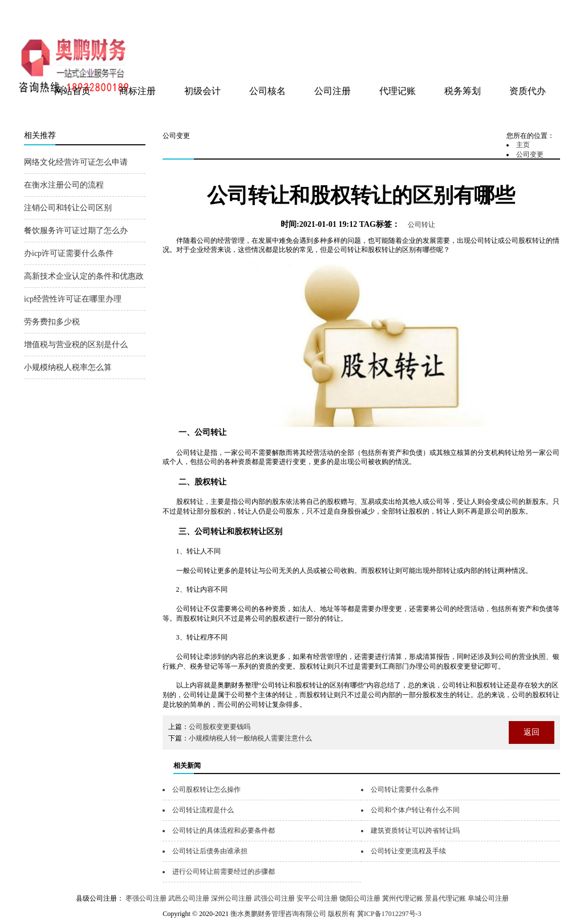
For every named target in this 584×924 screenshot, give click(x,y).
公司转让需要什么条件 (405, 789)
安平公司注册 (317, 898)
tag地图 (520, 13)
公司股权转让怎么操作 (206, 789)
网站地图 (545, 13)
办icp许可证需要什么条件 (69, 253)
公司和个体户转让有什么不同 (415, 810)
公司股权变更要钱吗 (220, 727)
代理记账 (398, 91)
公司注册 (332, 91)
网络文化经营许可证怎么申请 (76, 162)
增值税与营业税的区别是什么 (76, 345)
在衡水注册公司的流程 (64, 185)
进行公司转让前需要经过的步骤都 (224, 872)
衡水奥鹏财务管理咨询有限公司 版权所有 (293, 914)
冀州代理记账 (403, 898)
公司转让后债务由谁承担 (210, 851)
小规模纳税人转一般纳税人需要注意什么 (250, 738)
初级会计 (202, 91)
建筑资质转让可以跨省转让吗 (415, 831)
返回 (532, 732)
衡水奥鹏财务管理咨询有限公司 (159, 17)
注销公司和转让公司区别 (68, 208)
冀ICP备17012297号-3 (389, 914)
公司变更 (530, 154)
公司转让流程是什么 (203, 810)
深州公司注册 (232, 898)
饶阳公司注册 (360, 898)
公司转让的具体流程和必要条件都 (224, 831)
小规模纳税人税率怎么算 (68, 367)
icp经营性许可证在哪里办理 (73, 299)
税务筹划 (463, 91)
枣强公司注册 (146, 898)
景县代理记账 (445, 898)
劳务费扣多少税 (52, 322)
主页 (523, 145)
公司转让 (421, 225)
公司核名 (267, 91)
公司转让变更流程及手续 (408, 851)
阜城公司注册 (488, 898)
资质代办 (528, 91)
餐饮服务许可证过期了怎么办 (76, 231)
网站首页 (72, 91)
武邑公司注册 (189, 898)
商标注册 (137, 91)
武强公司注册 (274, 898)
